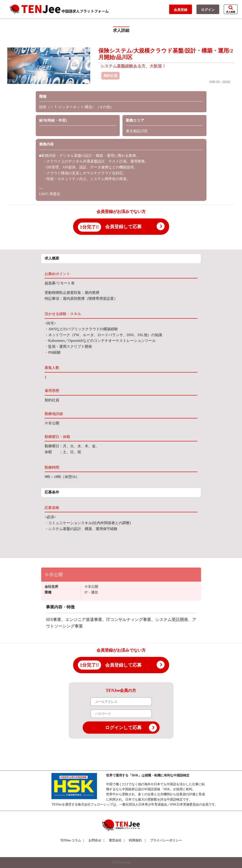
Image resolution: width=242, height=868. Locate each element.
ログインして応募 (131, 728)
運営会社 (117, 840)
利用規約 (135, 840)
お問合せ (96, 840)
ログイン (208, 10)
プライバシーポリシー (166, 840)
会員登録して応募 (123, 227)
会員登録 (181, 10)
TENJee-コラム (72, 840)
